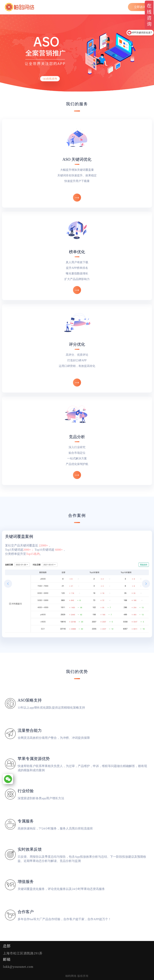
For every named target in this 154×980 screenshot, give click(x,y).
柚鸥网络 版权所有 (77, 976)
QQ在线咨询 (50, 79)
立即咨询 (140, 7)
